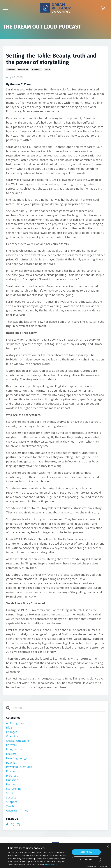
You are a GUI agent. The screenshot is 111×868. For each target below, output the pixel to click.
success (11, 797)
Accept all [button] (86, 852)
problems (12, 771)
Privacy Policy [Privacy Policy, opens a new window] (51, 865)
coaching (11, 69)
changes (12, 732)
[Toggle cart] (103, 8)
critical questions (18, 741)
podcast (11, 763)
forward (12, 745)
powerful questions (19, 767)
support (12, 802)
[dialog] (55, 856)
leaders (11, 754)
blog (9, 727)
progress (12, 776)
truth (47, 69)
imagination (23, 69)
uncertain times (17, 810)
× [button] (108, 847)
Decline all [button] (86, 859)
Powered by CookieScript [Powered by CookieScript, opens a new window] (97, 866)
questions (13, 780)
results (11, 784)
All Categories (15, 723)
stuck (10, 793)
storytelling (37, 69)
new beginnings (17, 758)
